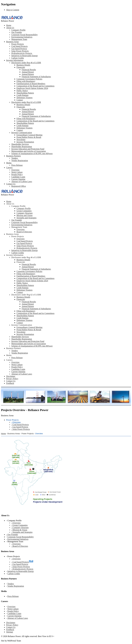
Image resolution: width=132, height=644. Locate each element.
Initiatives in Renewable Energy (25, 56)
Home (9, 25)
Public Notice (22, 91)
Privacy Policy (12, 625)
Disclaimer (11, 623)
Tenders (15, 158)
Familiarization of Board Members (31, 84)
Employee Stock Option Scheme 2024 (32, 88)
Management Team (19, 39)
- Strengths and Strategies (22, 532)
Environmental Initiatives (22, 37)
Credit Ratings (22, 95)
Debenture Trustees (24, 98)
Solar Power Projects (20, 51)
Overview (15, 170)
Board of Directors (24, 232)
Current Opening (18, 179)
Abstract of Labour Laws (22, 181)
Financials (21, 67)
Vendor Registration (20, 161)
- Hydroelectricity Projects (22, 569)
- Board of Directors (20, 546)
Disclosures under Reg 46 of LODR (26, 63)
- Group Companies (19, 525)
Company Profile (18, 30)
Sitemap (10, 632)
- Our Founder (12, 535)
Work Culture (17, 172)
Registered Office (19, 186)
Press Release (17, 165)
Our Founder (17, 32)
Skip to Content (13, 10)
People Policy (17, 175)
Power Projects (18, 44)
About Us (10, 28)
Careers (9, 168)
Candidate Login (18, 177)
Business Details (23, 65)
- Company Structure (20, 528)
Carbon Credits (18, 58)
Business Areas (12, 42)
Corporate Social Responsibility (24, 35)
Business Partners (13, 156)
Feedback (10, 630)
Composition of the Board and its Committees (35, 86)
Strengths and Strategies (26, 218)
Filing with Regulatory (26, 81)
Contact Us (11, 184)
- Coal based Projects (20, 562)
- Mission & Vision (19, 530)
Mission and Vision (24, 215)
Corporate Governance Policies (29, 79)
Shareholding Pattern (25, 93)
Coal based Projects (19, 46)
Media (9, 163)
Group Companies (24, 211)
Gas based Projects (19, 49)
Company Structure (25, 213)
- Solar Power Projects (21, 567)
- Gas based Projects (20, 564)
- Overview (16, 523)
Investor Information (15, 60)
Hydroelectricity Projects (22, 53)
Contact (20, 100)
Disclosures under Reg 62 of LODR (26, 102)
